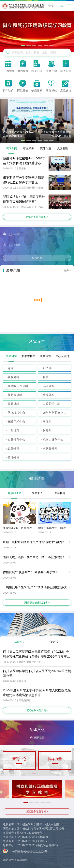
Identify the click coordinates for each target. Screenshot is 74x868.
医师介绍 (13, 270)
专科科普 (60, 493)
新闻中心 (19, 759)
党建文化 (37, 731)
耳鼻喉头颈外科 (18, 386)
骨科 (10, 368)
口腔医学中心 (52, 404)
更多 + (67, 270)
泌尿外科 (49, 386)
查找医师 (37, 258)
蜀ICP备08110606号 (29, 833)
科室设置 (37, 342)
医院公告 (20, 642)
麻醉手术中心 (16, 422)
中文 (51, 6)
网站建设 (8, 860)
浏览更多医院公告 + (37, 710)
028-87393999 (26, 837)
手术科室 (11, 356)
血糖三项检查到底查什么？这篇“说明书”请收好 (34, 542)
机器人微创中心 (53, 439)
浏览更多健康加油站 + (37, 603)
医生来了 (37, 493)
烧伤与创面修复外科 (56, 413)
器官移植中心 (16, 413)
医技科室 (46, 356)
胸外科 (47, 431)
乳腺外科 (13, 377)
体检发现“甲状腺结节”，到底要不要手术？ (31, 572)
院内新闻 (11, 148)
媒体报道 (46, 148)
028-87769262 (26, 845)
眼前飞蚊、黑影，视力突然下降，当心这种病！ (34, 557)
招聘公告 (54, 642)
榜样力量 (55, 759)
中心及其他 (63, 356)
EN (61, 6)
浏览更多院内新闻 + (37, 217)
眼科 (46, 377)
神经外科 (49, 395)
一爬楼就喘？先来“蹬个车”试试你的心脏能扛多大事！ (38, 587)
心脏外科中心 (16, 439)
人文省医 (63, 148)
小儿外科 (13, 431)
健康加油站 (14, 493)
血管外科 (13, 448)
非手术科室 (28, 356)
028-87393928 (26, 841)
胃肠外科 (13, 404)
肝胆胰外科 (15, 395)
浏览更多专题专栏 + (37, 811)
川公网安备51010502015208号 (25, 851)
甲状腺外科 (50, 448)
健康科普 (37, 479)
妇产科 (47, 368)
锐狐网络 (22, 860)
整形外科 (13, 457)
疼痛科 (47, 422)
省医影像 (28, 148)
